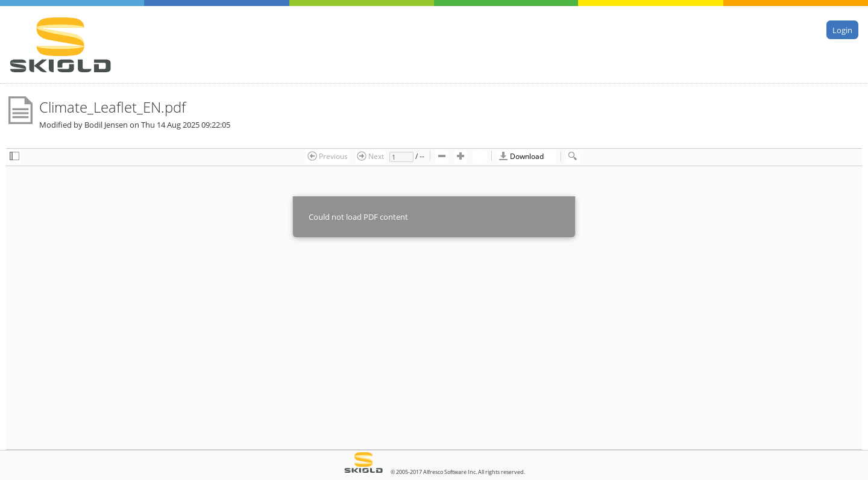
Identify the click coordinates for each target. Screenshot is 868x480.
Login (842, 30)
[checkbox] (14, 157)
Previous (328, 156)
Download (521, 156)
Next (370, 156)
